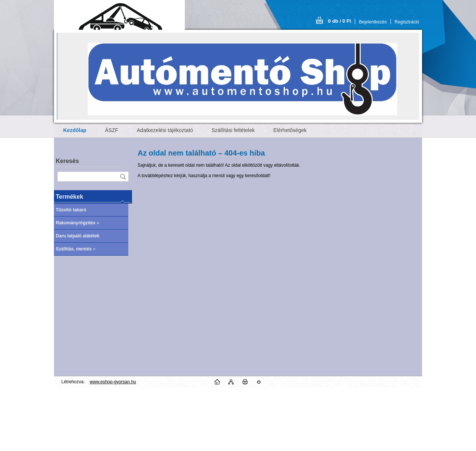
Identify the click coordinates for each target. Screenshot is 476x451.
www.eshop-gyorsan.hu (113, 382)
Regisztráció (407, 22)
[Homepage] (75, 130)
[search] (123, 177)
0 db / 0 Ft (340, 21)
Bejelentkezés (373, 22)
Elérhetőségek (290, 130)
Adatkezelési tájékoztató (165, 130)
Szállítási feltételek (233, 130)
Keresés (67, 161)
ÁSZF (112, 130)
